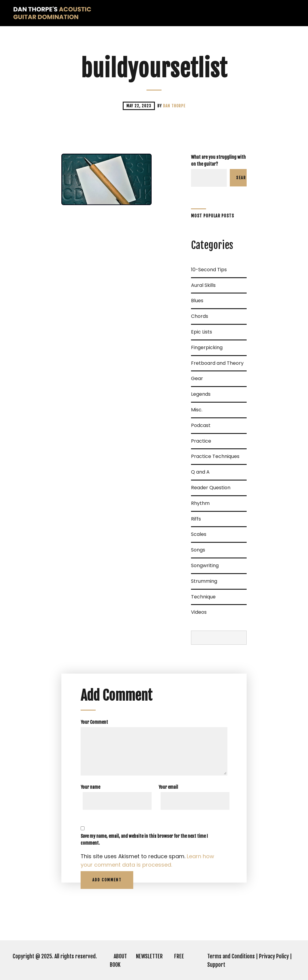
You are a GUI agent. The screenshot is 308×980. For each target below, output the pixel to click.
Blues (197, 301)
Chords (200, 316)
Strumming (204, 581)
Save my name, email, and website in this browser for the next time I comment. (144, 840)
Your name (90, 787)
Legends (201, 394)
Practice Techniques (215, 456)
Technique (203, 597)
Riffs (196, 519)
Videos (199, 612)
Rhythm (200, 503)
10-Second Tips (209, 270)
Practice (201, 441)
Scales (199, 534)
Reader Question (211, 488)
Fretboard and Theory (217, 363)
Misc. (197, 410)
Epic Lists (202, 332)
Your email (168, 787)
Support (216, 965)
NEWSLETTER (149, 956)
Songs (198, 550)
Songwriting (205, 565)
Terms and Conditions (231, 956)
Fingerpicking (207, 347)
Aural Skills (203, 285)
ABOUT (120, 956)
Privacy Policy (274, 956)
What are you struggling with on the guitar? (218, 161)
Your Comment (94, 722)
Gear (197, 378)
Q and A (200, 472)
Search (241, 178)
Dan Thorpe (174, 106)
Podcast (201, 425)
